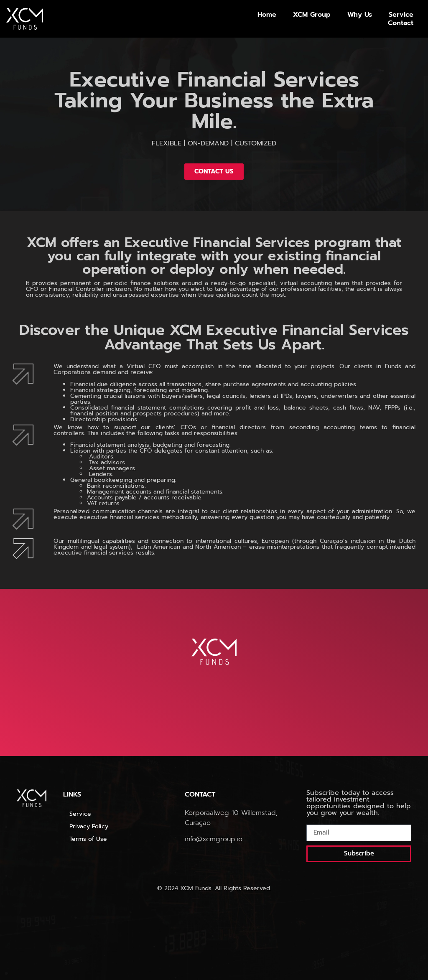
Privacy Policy (89, 826)
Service (401, 15)
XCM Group (312, 15)
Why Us (360, 15)
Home (267, 15)
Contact (401, 23)
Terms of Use (89, 839)
